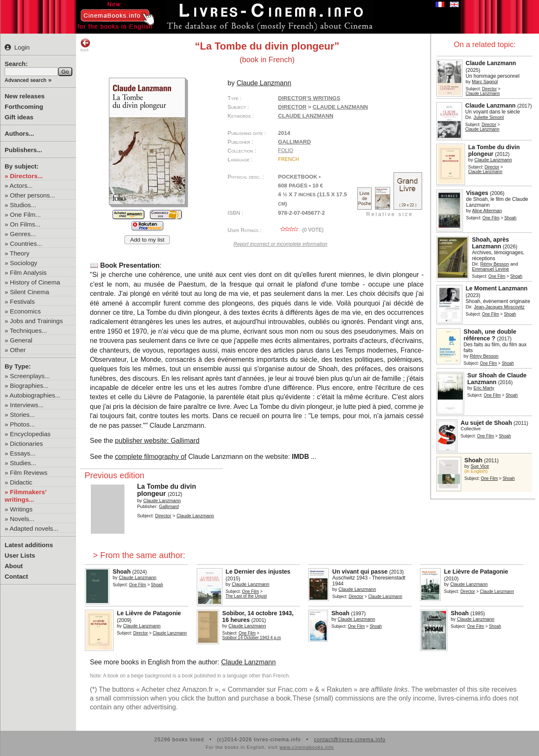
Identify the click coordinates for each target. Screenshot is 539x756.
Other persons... (33, 195)
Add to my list (147, 240)
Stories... (22, 415)
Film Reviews (29, 473)
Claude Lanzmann (305, 116)
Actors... (21, 186)
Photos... (22, 424)
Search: (16, 64)
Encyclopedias (30, 434)
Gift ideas (19, 117)
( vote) (301, 230)
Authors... (19, 133)
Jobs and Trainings (37, 321)
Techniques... (28, 331)
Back (85, 45)
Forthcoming (24, 107)
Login (17, 47)
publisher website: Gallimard (157, 441)
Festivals (22, 302)
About (14, 566)
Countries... (26, 244)
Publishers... (23, 150)
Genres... (23, 234)
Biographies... (29, 386)
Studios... (23, 205)
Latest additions (29, 545)
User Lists (20, 555)
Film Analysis (29, 273)
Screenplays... (30, 376)
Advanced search (25, 80)
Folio (285, 150)
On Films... (25, 224)
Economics (25, 311)
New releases (25, 96)
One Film (491, 218)
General (21, 340)
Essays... (23, 453)
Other (18, 350)
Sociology (24, 263)
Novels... (22, 519)
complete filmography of (151, 457)
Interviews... (27, 405)
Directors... (26, 176)
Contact (16, 576)
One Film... (25, 215)
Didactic (21, 482)
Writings (21, 509)
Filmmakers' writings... (25, 496)
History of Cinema (35, 282)
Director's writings (309, 98)
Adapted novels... (34, 528)
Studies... (23, 463)
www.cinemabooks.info (307, 747)
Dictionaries (26, 444)
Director (489, 89)
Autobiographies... (35, 395)
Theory (20, 253)
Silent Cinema (30, 292)
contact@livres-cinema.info (350, 740)
